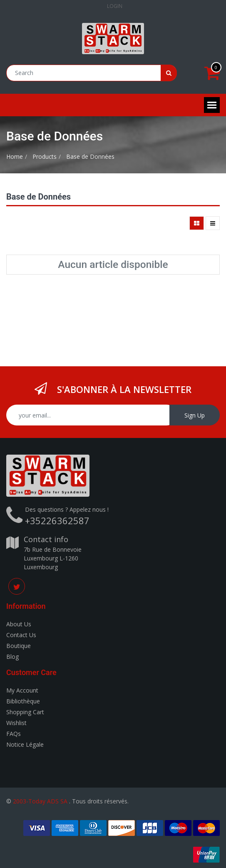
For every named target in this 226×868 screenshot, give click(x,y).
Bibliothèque (23, 701)
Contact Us (21, 635)
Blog (12, 657)
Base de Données (90, 156)
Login (115, 6)
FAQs (14, 734)
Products (45, 156)
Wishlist (16, 723)
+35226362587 (57, 520)
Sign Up (195, 415)
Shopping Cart (25, 712)
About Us (19, 624)
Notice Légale (25, 744)
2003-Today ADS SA (40, 801)
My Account (22, 690)
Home (15, 156)
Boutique (19, 646)
